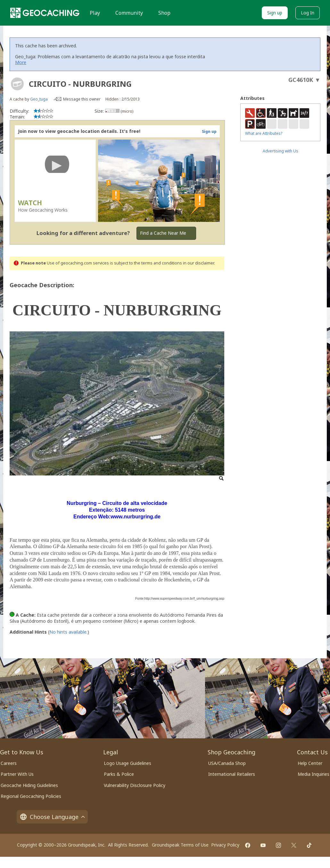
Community (129, 13)
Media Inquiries (313, 774)
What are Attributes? (264, 133)
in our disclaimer (198, 263)
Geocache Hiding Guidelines (29, 785)
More (21, 62)
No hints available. (68, 632)
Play (95, 13)
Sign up (275, 13)
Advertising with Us (280, 151)
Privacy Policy (225, 845)
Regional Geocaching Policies (31, 796)
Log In (308, 13)
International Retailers (232, 774)
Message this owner (82, 99)
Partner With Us (17, 774)
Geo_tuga (39, 99)
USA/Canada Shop (227, 763)
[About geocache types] (17, 84)
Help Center (310, 763)
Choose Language (52, 817)
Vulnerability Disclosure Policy (135, 785)
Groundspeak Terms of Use (180, 845)
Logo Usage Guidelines (128, 763)
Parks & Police (119, 774)
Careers (9, 763)
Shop (164, 13)
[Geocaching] (45, 13)
